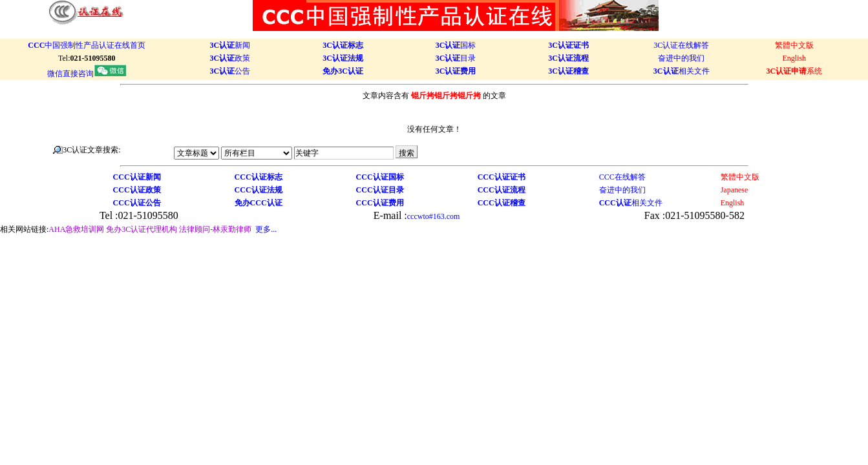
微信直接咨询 (87, 74)
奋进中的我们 (681, 58)
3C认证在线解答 (681, 45)
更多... (266, 229)
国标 (456, 45)
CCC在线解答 (622, 177)
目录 (456, 58)
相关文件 (682, 71)
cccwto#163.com (434, 216)
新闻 (230, 45)
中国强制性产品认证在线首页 (87, 45)
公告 (230, 71)
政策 (230, 58)
